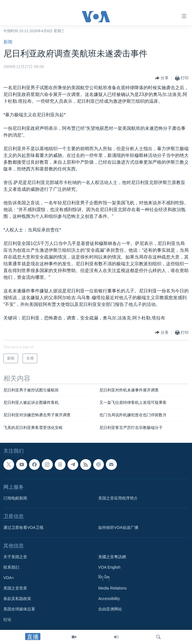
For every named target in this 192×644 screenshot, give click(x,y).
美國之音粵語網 (112, 557)
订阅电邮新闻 (15, 498)
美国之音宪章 (15, 588)
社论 (7, 620)
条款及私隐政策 (17, 599)
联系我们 (11, 568)
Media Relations (112, 588)
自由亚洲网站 (110, 609)
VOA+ (9, 578)
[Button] (162, 78)
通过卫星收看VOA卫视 (23, 528)
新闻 (8, 42)
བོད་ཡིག (104, 578)
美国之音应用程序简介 (118, 498)
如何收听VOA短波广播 (118, 528)
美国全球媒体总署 (19, 609)
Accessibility (109, 599)
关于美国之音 (15, 557)
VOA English (109, 568)
